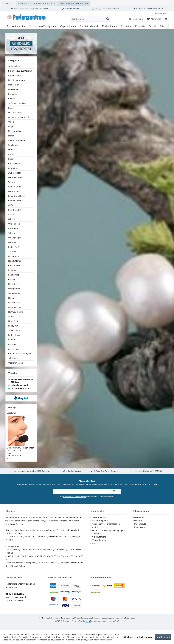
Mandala (12, 270)
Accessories (14, 349)
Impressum (139, 527)
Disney (11, 108)
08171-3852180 (15, 594)
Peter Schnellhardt (17, 196)
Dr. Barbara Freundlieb (19, 117)
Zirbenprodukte (15, 131)
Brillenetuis (14, 228)
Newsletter (139, 517)
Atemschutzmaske (17, 140)
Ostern (11, 122)
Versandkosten (81, 618)
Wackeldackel (14, 293)
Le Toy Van (13, 326)
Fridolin (12, 150)
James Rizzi (13, 168)
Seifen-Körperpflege (17, 103)
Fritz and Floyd (15, 113)
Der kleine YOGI (15, 177)
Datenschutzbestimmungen (74, 497)
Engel (11, 126)
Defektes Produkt (100, 517)
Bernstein (13, 344)
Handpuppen (14, 289)
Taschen (12, 252)
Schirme (12, 233)
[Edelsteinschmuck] (89, 26)
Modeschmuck (15, 85)
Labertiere (13, 219)
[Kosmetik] (140, 26)
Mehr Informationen (103, 640)
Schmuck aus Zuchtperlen (20, 71)
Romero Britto (15, 187)
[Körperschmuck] (68, 26)
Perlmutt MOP (15, 340)
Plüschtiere (13, 284)
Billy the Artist (15, 210)
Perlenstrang (14, 335)
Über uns (139, 521)
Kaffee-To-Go (14, 247)
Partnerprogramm (100, 521)
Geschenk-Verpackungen (20, 354)
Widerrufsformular (100, 540)
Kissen (11, 159)
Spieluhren (13, 145)
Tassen (11, 182)
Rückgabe (96, 534)
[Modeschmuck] (110, 26)
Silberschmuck (15, 330)
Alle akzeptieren (145, 637)
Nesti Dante (14, 321)
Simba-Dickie (14, 316)
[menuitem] (161, 13)
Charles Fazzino (15, 201)
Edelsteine (13, 89)
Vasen (11, 215)
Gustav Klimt (14, 164)
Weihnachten (14, 66)
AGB (94, 543)
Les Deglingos (15, 238)
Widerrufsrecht (99, 537)
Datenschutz (140, 524)
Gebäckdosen (14, 265)
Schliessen (13, 358)
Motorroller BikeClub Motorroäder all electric (37, 3)
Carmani (12, 279)
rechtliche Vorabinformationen (106, 524)
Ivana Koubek (14, 191)
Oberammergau (16, 363)
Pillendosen (14, 256)
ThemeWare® (114, 621)
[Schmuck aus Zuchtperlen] (43, 26)
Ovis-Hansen (14, 224)
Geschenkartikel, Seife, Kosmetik (74, 3)
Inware (11, 154)
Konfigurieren (163, 637)
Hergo (11, 298)
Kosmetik (12, 94)
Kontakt (95, 527)
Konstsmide (14, 275)
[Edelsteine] (126, 26)
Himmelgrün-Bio (16, 312)
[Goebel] (152, 26)
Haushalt (12, 242)
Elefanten (13, 205)
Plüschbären (14, 303)
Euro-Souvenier (15, 307)
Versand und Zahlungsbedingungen (108, 530)
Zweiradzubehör (16, 173)
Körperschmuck (15, 75)
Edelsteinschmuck (17, 80)
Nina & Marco (15, 261)
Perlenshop (8, 3)
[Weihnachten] (19, 26)
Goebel (11, 99)
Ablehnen (128, 637)
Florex (11, 136)
